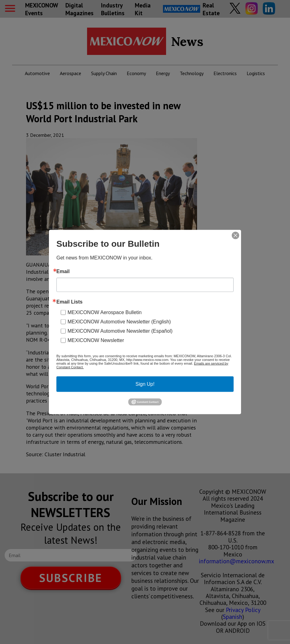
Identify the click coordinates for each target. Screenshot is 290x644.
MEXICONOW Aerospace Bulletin (105, 312)
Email (63, 271)
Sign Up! (145, 384)
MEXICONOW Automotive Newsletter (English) (119, 321)
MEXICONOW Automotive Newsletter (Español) (120, 331)
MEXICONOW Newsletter (96, 340)
